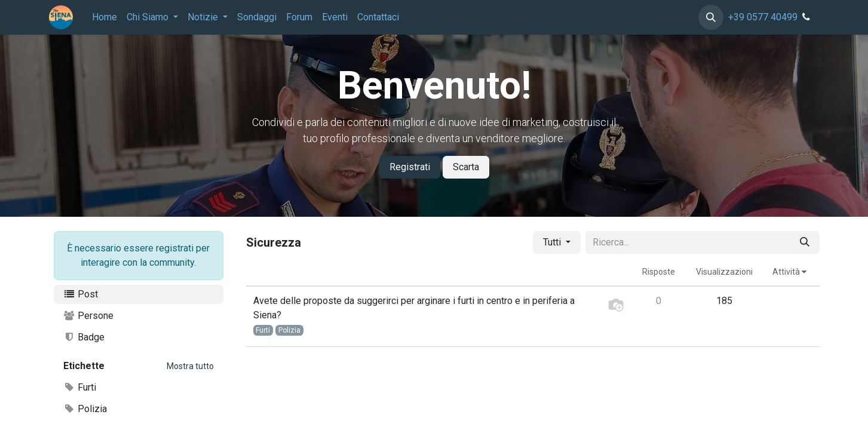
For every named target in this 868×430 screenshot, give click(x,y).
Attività (789, 272)
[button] (711, 17)
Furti (80, 387)
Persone (89, 316)
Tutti (553, 242)
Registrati (410, 167)
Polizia (85, 409)
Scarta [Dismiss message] (466, 167)
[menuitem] (105, 17)
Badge (84, 337)
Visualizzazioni (724, 272)
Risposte (659, 272)
